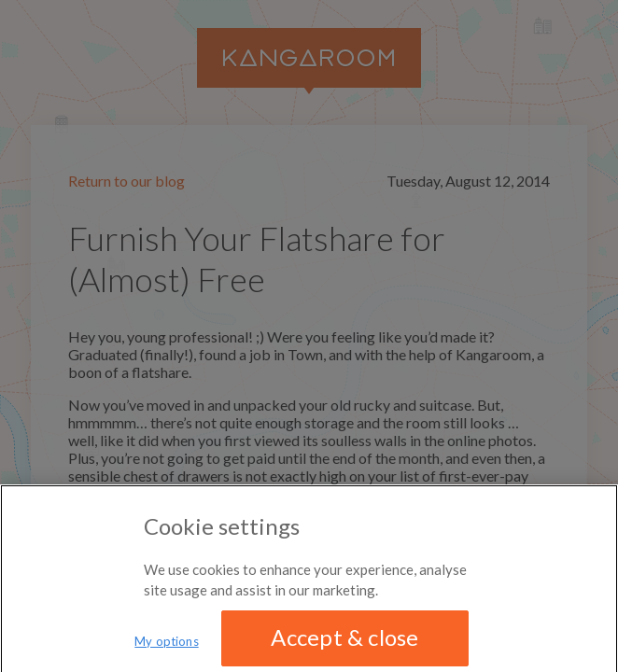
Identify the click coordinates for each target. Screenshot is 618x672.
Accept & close (344, 642)
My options (166, 646)
